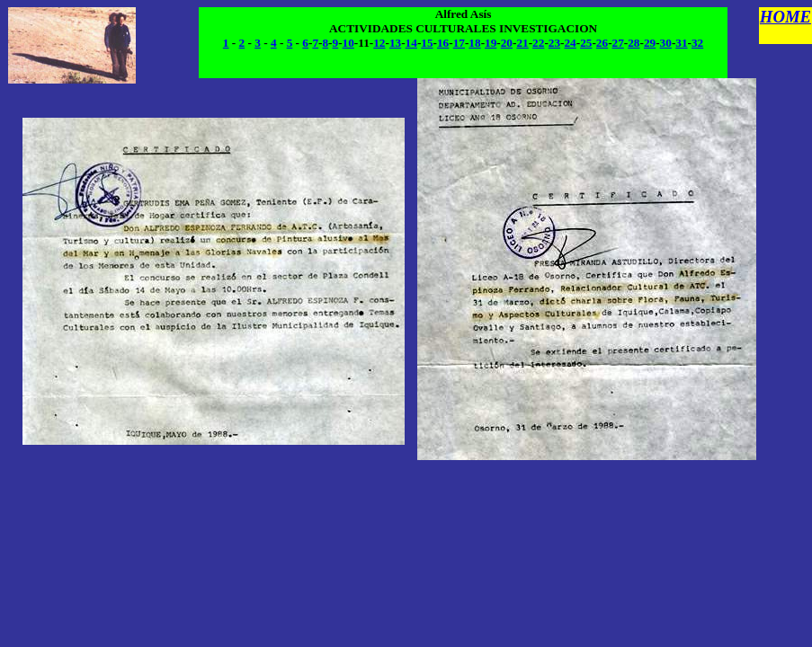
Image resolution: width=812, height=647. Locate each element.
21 (522, 43)
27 (618, 43)
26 (602, 43)
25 (586, 43)
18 (474, 43)
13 (395, 43)
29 (650, 43)
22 (538, 43)
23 (554, 43)
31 (681, 43)
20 (507, 43)
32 (697, 43)
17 (459, 43)
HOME (785, 17)
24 (570, 43)
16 (443, 43)
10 (348, 43)
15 (427, 43)
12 (379, 43)
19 (491, 43)
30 (666, 43)
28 (634, 43)
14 (411, 43)
